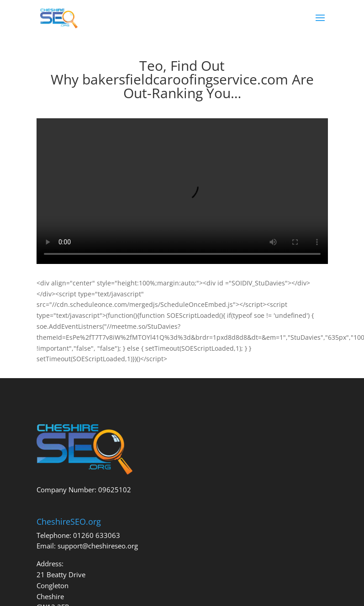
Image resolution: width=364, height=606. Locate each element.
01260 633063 (97, 535)
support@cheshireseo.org (98, 546)
